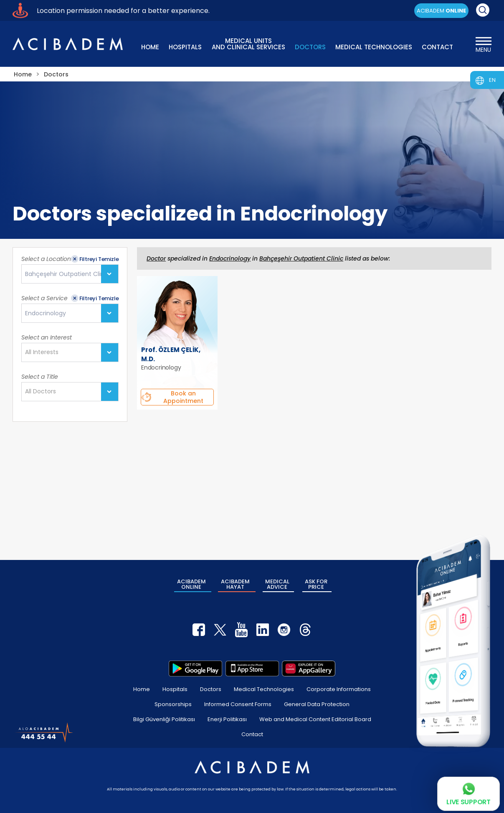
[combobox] (70, 274)
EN (492, 80)
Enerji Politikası (227, 719)
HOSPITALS (185, 47)
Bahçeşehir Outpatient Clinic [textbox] (67, 274)
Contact (252, 734)
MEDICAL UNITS (248, 43)
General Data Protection (317, 704)
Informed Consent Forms (238, 704)
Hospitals (175, 689)
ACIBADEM (441, 11)
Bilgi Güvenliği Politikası (164, 719)
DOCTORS (310, 47)
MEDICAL (277, 584)
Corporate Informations (339, 689)
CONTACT (437, 47)
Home (142, 689)
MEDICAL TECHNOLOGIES (374, 47)
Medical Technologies (264, 689)
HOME (150, 47)
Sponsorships (173, 704)
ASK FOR (316, 584)
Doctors (211, 689)
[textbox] (44, 352)
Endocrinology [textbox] (46, 313)
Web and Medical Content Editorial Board (315, 719)
